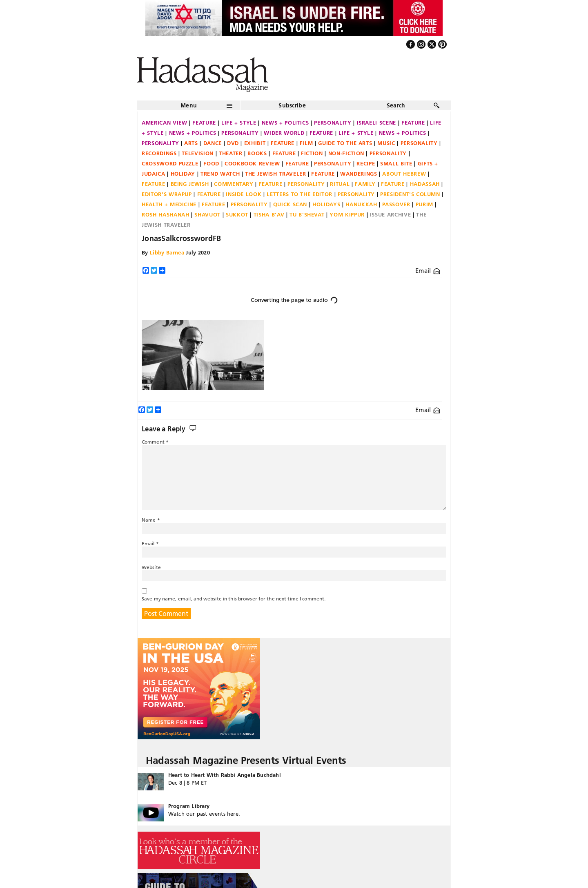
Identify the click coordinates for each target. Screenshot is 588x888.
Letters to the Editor (300, 194)
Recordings (159, 153)
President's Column (410, 194)
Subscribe (292, 105)
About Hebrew (404, 174)
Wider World (284, 133)
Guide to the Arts (345, 143)
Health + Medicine (169, 204)
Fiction (312, 153)
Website (151, 567)
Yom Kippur (347, 214)
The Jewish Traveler (275, 174)
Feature (204, 123)
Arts (191, 143)
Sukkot (237, 214)
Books (257, 153)
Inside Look (244, 194)
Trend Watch (220, 174)
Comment (155, 442)
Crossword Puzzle (170, 163)
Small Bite (396, 163)
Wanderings (359, 174)
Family (365, 184)
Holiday (183, 174)
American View (164, 123)
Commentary (234, 184)
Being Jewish (190, 184)
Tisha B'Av (269, 214)
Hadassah (425, 184)
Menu (189, 105)
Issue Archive (390, 214)
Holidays (326, 204)
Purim (424, 204)
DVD (233, 143)
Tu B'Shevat (307, 214)
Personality (333, 123)
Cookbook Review (252, 163)
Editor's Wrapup (167, 194)
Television (198, 153)
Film (306, 143)
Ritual (340, 184)
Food (211, 163)
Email (428, 271)
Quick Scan (290, 204)
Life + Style (239, 123)
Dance (213, 143)
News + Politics (285, 123)
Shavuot (207, 214)
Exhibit (255, 143)
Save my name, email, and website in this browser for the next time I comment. (234, 599)
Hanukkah (361, 204)
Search (396, 105)
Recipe (366, 163)
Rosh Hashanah (165, 214)
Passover (396, 204)
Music (386, 143)
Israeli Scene (376, 123)
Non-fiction (346, 153)
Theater (231, 153)
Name (151, 520)
